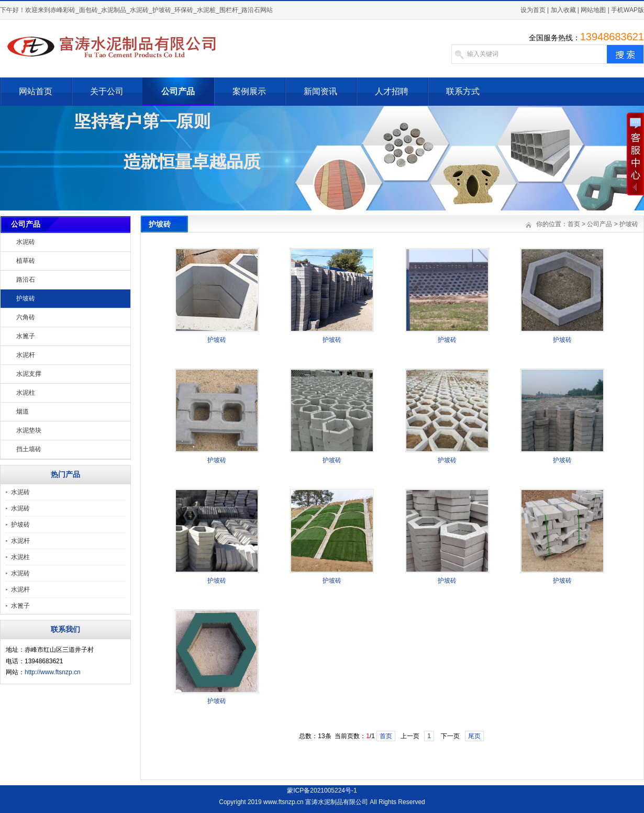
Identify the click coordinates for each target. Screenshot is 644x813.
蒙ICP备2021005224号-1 (322, 790)
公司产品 (178, 91)
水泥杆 (26, 355)
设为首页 (533, 10)
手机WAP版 (628, 10)
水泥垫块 (29, 430)
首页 (574, 224)
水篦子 (26, 336)
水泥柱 (26, 393)
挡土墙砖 (29, 449)
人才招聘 (392, 91)
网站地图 (593, 10)
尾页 (474, 736)
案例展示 (249, 91)
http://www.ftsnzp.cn (53, 672)
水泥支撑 (29, 374)
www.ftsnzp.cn (284, 802)
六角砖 (26, 317)
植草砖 (26, 261)
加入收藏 (563, 10)
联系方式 (463, 91)
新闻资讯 (320, 91)
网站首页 (36, 91)
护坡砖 (26, 298)
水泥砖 (26, 242)
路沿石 (26, 280)
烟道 (23, 411)
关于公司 (107, 91)
